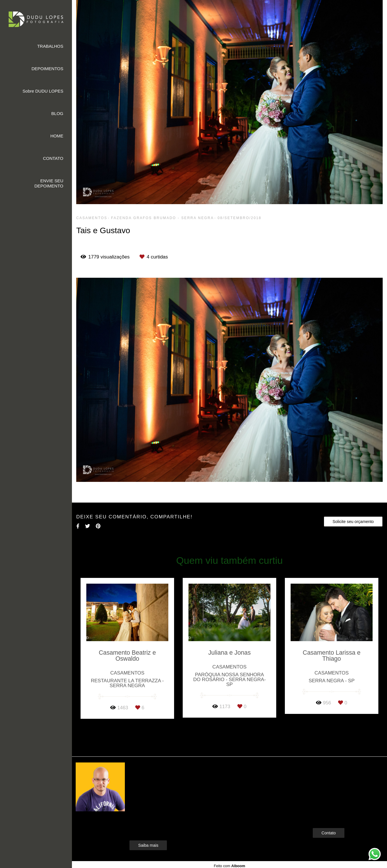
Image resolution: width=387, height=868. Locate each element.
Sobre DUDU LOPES (43, 91)
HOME (57, 136)
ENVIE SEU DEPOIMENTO (49, 183)
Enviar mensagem (338, 778)
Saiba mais (148, 845)
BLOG (57, 113)
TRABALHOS (50, 46)
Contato (329, 833)
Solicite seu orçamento (353, 522)
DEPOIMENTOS (47, 69)
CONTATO (53, 158)
